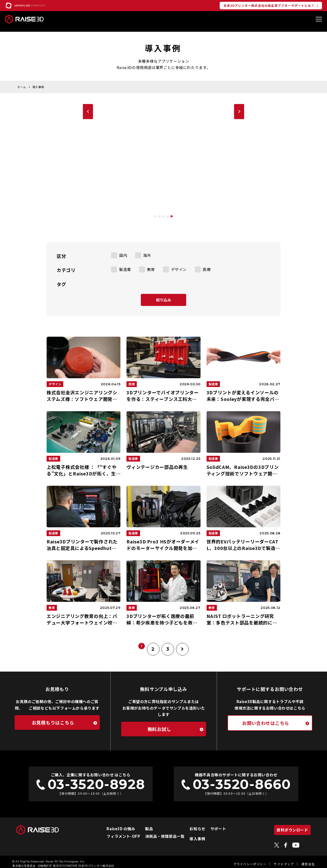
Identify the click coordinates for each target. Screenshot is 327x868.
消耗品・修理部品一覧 (158, 832)
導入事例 (191, 835)
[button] (155, 212)
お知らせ (191, 825)
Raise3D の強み (115, 825)
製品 (143, 825)
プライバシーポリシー (250, 860)
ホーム (22, 83)
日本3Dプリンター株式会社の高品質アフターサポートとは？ (269, 5)
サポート (212, 825)
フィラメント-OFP (117, 832)
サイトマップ (284, 860)
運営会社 (308, 860)
